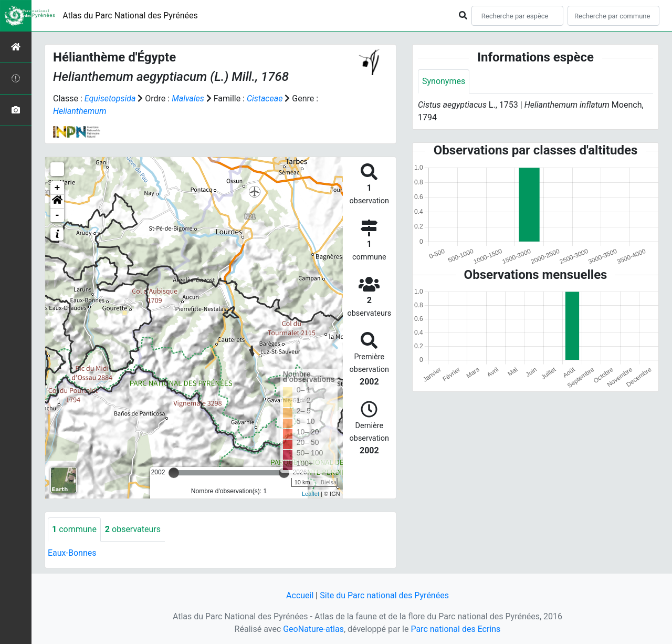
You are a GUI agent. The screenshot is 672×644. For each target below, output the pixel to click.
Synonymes (444, 81)
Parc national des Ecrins (455, 629)
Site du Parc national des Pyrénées (384, 595)
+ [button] (57, 188)
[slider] (174, 473)
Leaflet (311, 494)
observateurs (133, 529)
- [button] (57, 215)
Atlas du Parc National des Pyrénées (130, 15)
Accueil (300, 595)
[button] (57, 202)
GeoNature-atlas (313, 629)
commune (74, 529)
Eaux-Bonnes (72, 553)
